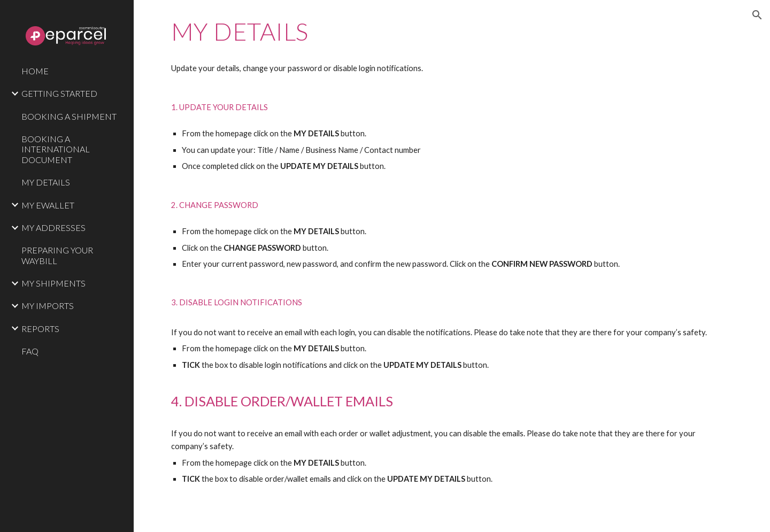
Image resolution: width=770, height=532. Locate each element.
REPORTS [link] (40, 329)
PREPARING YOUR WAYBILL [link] (57, 255)
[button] (757, 15)
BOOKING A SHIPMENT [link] (69, 116)
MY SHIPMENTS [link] (53, 283)
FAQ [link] (30, 351)
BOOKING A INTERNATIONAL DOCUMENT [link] (56, 149)
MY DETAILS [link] (46, 182)
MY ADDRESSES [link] (53, 228)
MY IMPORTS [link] (48, 306)
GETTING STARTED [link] (59, 93)
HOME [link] (35, 71)
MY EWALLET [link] (48, 205)
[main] (452, 266)
